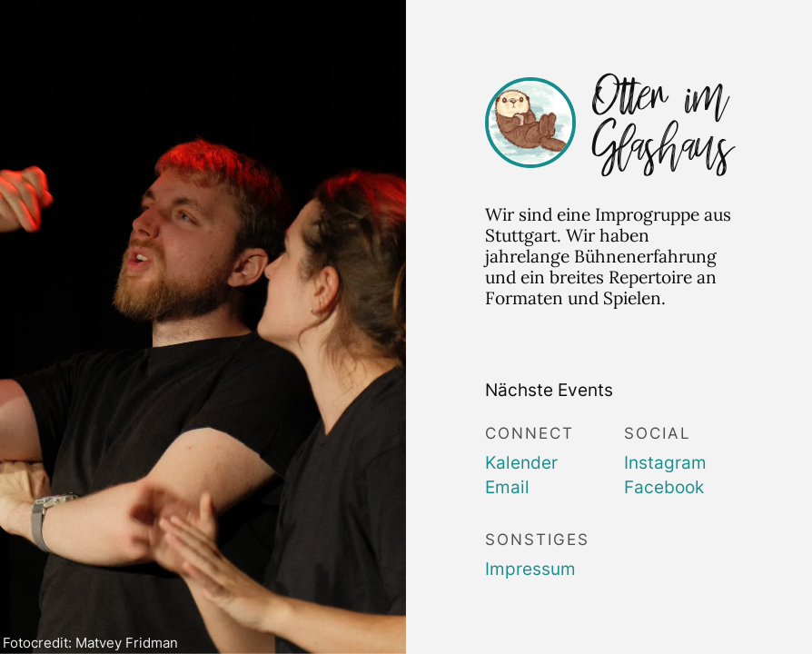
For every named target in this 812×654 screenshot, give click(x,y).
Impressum (530, 569)
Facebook (664, 487)
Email (507, 487)
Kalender (521, 462)
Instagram (665, 462)
